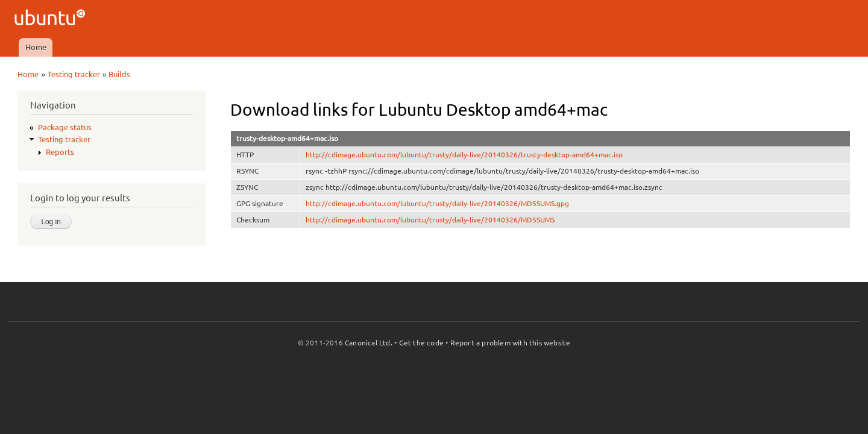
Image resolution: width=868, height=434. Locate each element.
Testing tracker (74, 74)
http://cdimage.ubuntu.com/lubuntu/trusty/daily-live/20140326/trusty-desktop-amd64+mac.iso (464, 155)
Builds (119, 74)
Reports (60, 152)
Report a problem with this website (511, 343)
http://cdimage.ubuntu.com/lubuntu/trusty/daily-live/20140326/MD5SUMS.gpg (437, 203)
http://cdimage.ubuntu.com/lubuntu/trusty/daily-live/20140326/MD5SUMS (430, 220)
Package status (65, 127)
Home (36, 47)
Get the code (421, 343)
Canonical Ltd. (369, 343)
